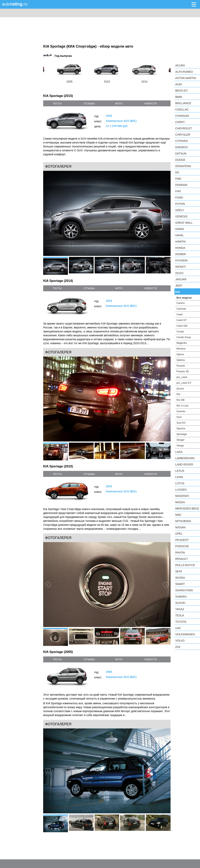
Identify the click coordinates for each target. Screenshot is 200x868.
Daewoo (182, 147)
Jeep (179, 286)
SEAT (179, 571)
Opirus (180, 354)
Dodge (180, 160)
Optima (181, 360)
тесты (57, 103)
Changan (182, 116)
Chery (180, 122)
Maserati (182, 496)
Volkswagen (185, 634)
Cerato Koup (184, 337)
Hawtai (180, 242)
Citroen (181, 141)
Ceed (179, 314)
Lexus (180, 471)
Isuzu (179, 273)
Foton (180, 204)
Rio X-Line (182, 406)
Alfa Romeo (184, 72)
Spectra (181, 428)
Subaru (181, 597)
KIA (178, 292)
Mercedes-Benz (187, 508)
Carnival (181, 309)
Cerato (180, 331)
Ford (179, 198)
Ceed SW (182, 326)
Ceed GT (182, 320)
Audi (179, 84)
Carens (181, 303)
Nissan (180, 527)
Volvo (180, 641)
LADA (179, 452)
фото (119, 103)
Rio (178, 394)
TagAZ (180, 609)
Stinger (180, 440)
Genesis (181, 216)
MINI (178, 515)
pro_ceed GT (184, 383)
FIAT (178, 191)
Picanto (181, 366)
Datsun (181, 154)
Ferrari (181, 185)
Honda (180, 248)
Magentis (182, 343)
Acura (180, 65)
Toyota (181, 622)
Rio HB (180, 400)
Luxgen (181, 490)
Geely (180, 210)
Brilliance (183, 103)
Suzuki (180, 603)
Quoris (180, 388)
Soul (179, 417)
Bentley (182, 91)
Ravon (180, 553)
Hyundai (181, 260)
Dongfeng (183, 166)
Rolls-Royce (185, 565)
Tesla (180, 615)
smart (180, 584)
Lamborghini (185, 458)
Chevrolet (184, 128)
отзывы (89, 103)
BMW (179, 97)
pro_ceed (182, 377)
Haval (180, 235)
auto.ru (15, 4)
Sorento (181, 411)
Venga (180, 445)
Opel (179, 534)
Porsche (182, 546)
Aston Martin (186, 78)
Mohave (181, 349)
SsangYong (184, 590)
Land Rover (184, 464)
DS (177, 172)
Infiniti (180, 267)
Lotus (180, 483)
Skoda (180, 578)
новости (151, 103)
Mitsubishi (183, 521)
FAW (178, 179)
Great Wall (184, 223)
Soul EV (181, 423)
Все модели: (184, 298)
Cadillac (182, 109)
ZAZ (178, 647)
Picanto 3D (183, 371)
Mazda (180, 502)
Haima (180, 229)
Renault (182, 559)
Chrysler (183, 135)
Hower (181, 254)
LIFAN (179, 477)
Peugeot (182, 540)
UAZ (178, 628)
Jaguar (181, 279)
